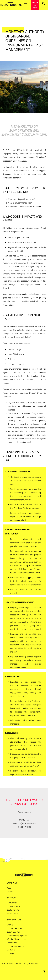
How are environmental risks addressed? (25, 206)
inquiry (35, 5)
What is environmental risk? (20, 203)
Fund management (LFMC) (19, 238)
